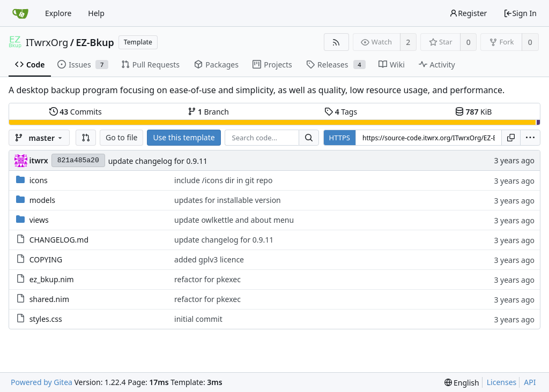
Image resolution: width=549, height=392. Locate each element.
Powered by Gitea (42, 382)
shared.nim (49, 299)
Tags (341, 112)
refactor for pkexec (207, 279)
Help (96, 13)
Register (468, 13)
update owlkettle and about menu (234, 220)
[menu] (530, 138)
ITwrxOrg (47, 42)
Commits (76, 112)
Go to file (121, 137)
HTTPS (340, 138)
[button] (86, 138)
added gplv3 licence (209, 259)
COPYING (46, 259)
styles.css (46, 319)
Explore (58, 13)
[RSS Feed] (336, 42)
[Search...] (309, 138)
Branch (209, 112)
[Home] (20, 13)
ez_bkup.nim (52, 279)
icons (39, 180)
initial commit (198, 319)
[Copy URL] (511, 138)
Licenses (502, 382)
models (42, 200)
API (530, 382)
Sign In (520, 13)
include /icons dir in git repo (223, 180)
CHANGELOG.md (59, 240)
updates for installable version (228, 200)
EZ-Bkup (95, 42)
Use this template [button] (184, 137)
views (39, 220)
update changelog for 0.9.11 (158, 161)
